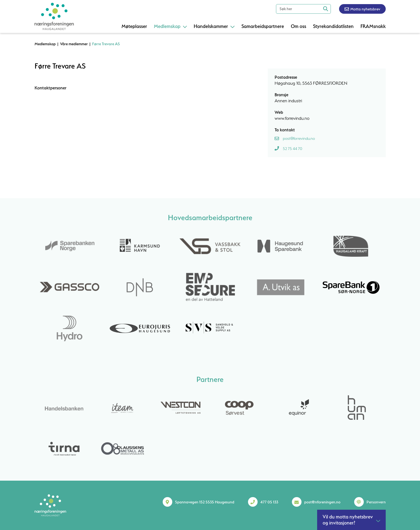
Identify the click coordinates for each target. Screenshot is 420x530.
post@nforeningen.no (322, 502)
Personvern (376, 502)
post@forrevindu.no (299, 138)
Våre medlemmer (74, 44)
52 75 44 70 (293, 149)
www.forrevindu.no (292, 118)
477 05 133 (269, 502)
